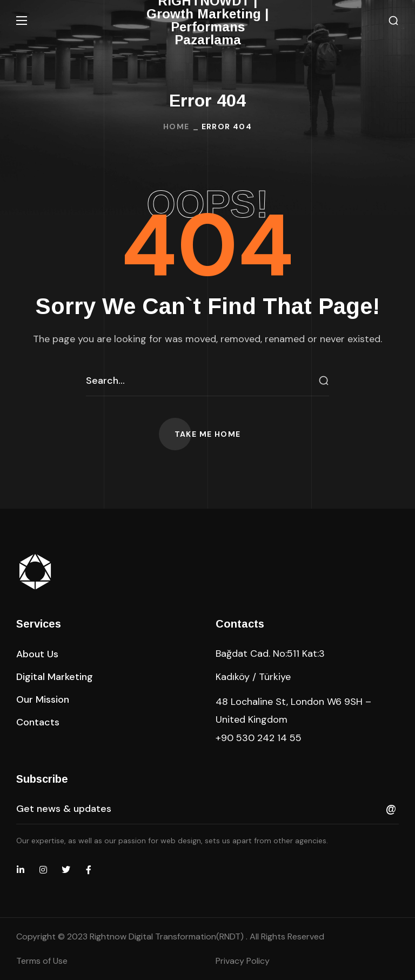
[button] (393, 21)
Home (176, 126)
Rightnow (168, 936)
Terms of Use (42, 961)
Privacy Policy (243, 961)
